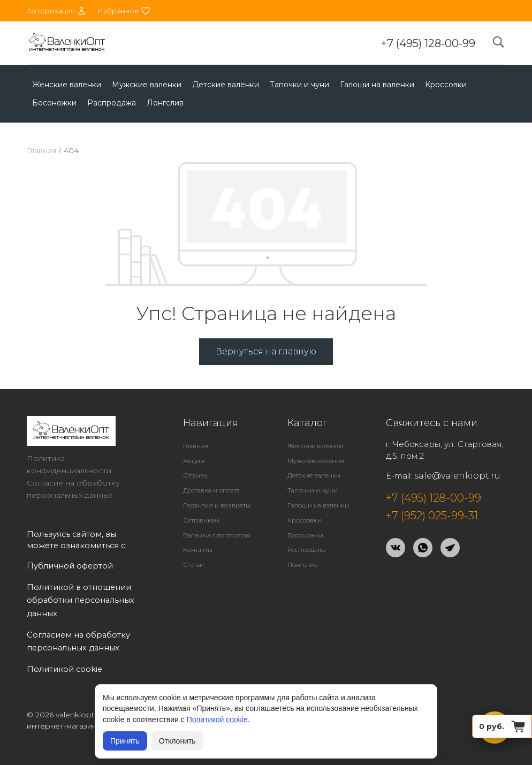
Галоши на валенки (377, 85)
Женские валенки (67, 85)
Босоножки (54, 103)
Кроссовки (446, 85)
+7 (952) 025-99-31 (432, 516)
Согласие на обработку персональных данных (73, 489)
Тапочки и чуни (299, 85)
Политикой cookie (217, 719)
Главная (41, 150)
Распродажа (112, 103)
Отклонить (177, 741)
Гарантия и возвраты (217, 505)
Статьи (193, 565)
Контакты (198, 550)
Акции (194, 461)
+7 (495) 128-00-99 (428, 43)
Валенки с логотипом (217, 535)
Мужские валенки (147, 85)
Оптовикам (201, 520)
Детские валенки (226, 85)
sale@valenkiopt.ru (457, 476)
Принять (125, 741)
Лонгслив (165, 103)
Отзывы (196, 475)
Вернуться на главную (266, 351)
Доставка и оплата (211, 490)
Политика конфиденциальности (69, 464)
